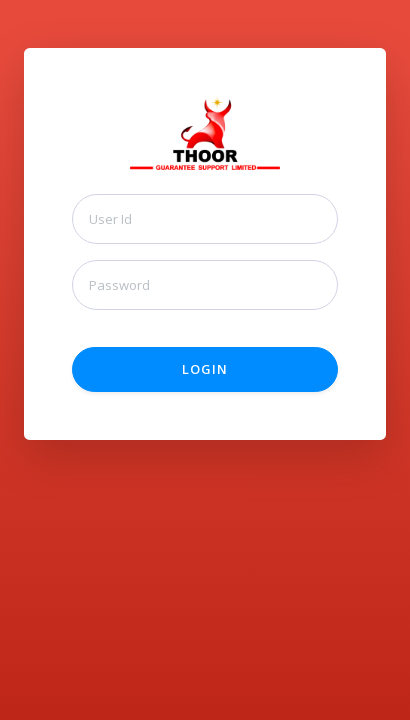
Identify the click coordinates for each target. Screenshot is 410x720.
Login (205, 369)
